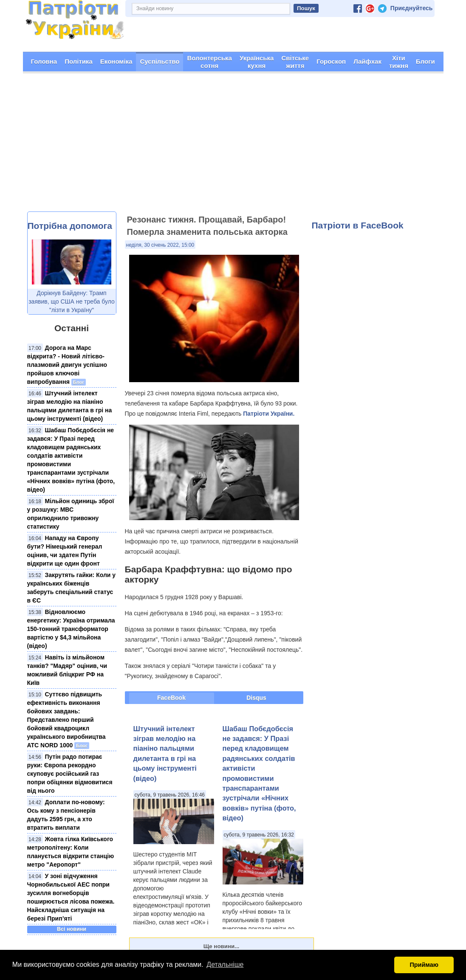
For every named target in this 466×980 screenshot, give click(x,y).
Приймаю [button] (424, 965)
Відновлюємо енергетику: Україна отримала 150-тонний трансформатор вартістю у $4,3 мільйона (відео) (71, 629)
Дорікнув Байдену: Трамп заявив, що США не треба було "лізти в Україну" (72, 301)
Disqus (256, 698)
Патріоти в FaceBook (358, 225)
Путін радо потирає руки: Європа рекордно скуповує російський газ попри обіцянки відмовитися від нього (70, 774)
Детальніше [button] (225, 965)
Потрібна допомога (70, 226)
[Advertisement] (233, 148)
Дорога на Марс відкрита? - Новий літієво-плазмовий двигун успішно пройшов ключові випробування (67, 365)
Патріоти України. (269, 414)
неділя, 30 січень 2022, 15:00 (160, 245)
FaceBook (171, 698)
